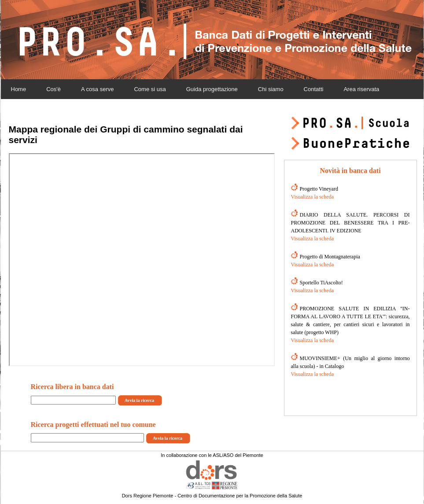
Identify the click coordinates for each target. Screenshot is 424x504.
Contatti (314, 89)
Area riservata (361, 89)
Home (19, 89)
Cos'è (53, 89)
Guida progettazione (212, 89)
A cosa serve (97, 89)
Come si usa (150, 89)
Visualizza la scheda (312, 197)
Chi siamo (271, 89)
